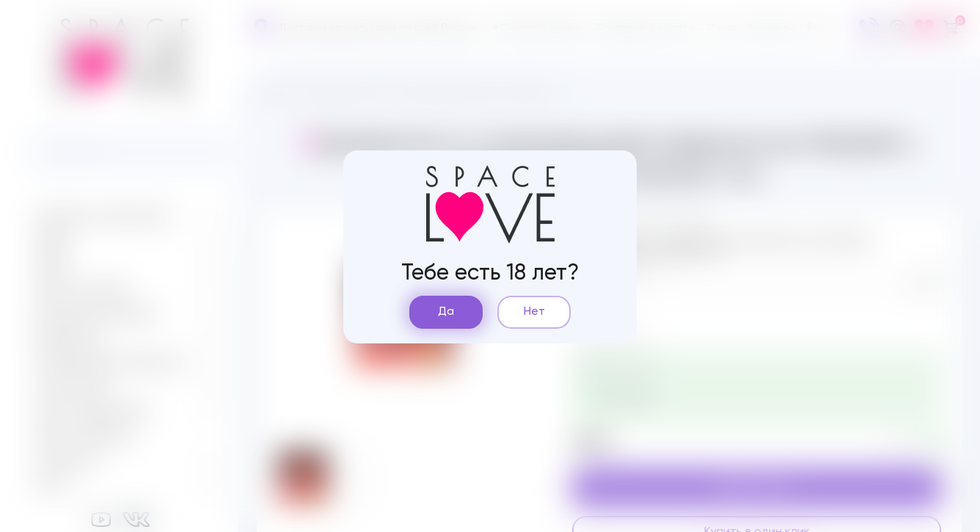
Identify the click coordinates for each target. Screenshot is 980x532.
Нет (534, 312)
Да (446, 312)
